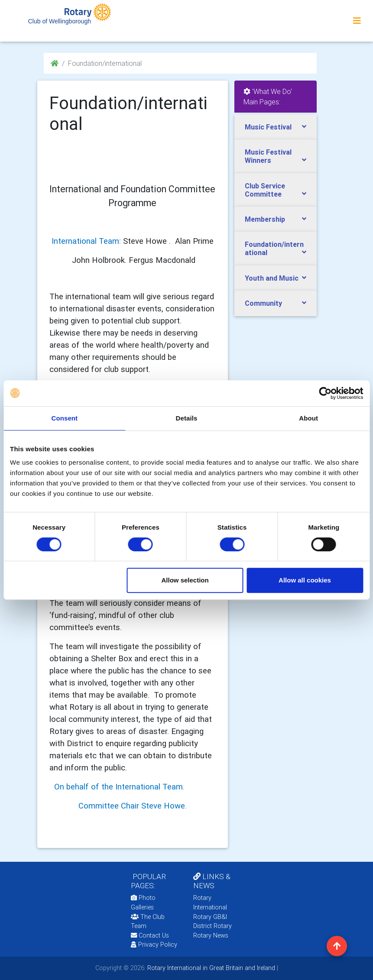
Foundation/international (274, 248)
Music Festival (268, 127)
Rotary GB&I (210, 917)
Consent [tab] (64, 418)
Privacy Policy (154, 944)
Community (263, 303)
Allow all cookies (305, 580)
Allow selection (185, 580)
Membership (265, 219)
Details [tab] (187, 418)
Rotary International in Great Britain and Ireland (210, 968)
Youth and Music (272, 278)
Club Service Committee (265, 190)
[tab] (276, 127)
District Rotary (212, 926)
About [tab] (308, 418)
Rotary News (211, 935)
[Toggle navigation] (357, 21)
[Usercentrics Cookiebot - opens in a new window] (325, 393)
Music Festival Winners (268, 156)
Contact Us (150, 935)
